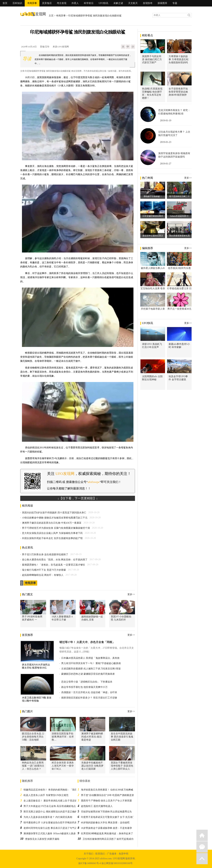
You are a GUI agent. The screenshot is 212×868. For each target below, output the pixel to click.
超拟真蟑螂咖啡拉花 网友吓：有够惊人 (43, 575)
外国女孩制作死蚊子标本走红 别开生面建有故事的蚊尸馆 (52, 538)
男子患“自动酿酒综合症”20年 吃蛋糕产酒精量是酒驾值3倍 (112, 795)
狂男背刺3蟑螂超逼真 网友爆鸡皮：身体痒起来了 (107, 834)
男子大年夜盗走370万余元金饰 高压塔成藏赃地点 (50, 806)
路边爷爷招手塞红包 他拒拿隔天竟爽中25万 (84, 687)
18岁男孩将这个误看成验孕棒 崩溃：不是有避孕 (107, 828)
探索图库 (162, 3)
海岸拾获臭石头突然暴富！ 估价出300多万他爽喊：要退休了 (113, 790)
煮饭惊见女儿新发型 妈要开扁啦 (42, 839)
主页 (51, 16)
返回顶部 (202, 859)
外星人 (75, 3)
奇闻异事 (32, 3)
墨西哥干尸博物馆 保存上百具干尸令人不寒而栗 (107, 801)
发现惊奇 (148, 3)
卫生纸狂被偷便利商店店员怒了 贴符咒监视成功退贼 (110, 839)
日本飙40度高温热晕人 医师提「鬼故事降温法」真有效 (90, 658)
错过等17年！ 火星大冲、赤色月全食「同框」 (87, 642)
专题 (175, 3)
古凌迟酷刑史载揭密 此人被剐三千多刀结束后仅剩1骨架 (91, 669)
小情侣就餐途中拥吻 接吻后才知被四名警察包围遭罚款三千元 (55, 518)
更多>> (131, 594)
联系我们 (100, 854)
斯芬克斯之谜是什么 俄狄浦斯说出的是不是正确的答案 (53, 812)
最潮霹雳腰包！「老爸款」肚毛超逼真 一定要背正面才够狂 (54, 565)
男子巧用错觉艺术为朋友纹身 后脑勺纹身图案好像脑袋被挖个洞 (56, 528)
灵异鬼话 (47, 3)
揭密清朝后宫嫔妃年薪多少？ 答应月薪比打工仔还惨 (89, 698)
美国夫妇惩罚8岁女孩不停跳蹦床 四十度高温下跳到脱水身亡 (54, 513)
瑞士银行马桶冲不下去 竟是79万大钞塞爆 (44, 570)
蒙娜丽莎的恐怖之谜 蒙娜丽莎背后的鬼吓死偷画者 (88, 674)
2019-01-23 (166, 142)
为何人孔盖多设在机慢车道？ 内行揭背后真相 (48, 817)
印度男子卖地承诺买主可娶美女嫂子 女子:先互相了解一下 (112, 817)
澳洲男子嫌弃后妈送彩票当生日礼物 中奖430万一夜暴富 (52, 523)
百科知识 (17, 3)
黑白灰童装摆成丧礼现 (179, 236)
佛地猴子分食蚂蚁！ (153, 196)
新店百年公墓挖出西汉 (153, 236)
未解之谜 (118, 3)
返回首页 (202, 835)
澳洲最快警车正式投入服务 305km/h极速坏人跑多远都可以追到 (57, 834)
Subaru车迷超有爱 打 (179, 216)
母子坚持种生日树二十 (179, 196)
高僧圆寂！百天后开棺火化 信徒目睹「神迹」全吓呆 (89, 692)
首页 (5, 3)
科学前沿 (89, 3)
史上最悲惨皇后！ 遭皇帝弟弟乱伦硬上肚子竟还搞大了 (53, 801)
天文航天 (133, 3)
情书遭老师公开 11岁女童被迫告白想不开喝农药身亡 (51, 823)
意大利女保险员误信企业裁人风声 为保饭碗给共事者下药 (52, 533)
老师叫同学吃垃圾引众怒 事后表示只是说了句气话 (50, 828)
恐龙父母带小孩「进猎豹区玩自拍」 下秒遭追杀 (87, 682)
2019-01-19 (166, 121)
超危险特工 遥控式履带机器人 (97, 806)
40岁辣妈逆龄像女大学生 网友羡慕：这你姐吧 (105, 823)
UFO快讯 (103, 3)
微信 (202, 847)
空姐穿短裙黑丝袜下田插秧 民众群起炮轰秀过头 (107, 812)
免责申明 (123, 854)
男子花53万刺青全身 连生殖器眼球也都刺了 (45, 555)
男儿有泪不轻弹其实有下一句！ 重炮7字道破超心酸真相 (91, 663)
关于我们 (89, 854)
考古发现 (62, 3)
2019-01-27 (166, 164)
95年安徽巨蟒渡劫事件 (153, 216)
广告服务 (112, 854)
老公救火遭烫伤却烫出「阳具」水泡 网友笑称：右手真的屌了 (55, 560)
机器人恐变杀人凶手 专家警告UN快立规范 (46, 795)
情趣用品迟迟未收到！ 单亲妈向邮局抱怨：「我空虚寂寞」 (55, 790)
